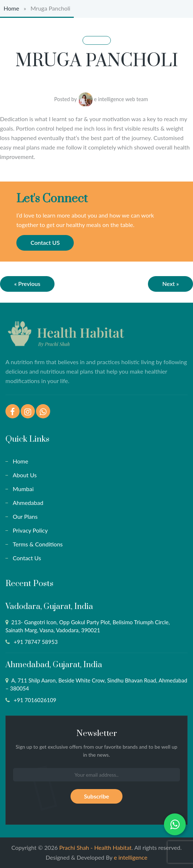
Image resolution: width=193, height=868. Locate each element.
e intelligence (130, 857)
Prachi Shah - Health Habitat (95, 847)
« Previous (27, 284)
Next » (170, 284)
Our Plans (25, 516)
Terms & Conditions (38, 544)
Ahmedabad (28, 503)
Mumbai (23, 489)
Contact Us (27, 558)
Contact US (45, 242)
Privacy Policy (30, 530)
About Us (25, 475)
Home (11, 8)
